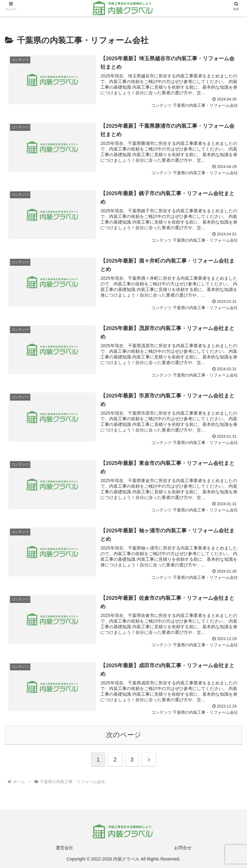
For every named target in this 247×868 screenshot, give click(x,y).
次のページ (124, 735)
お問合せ (183, 848)
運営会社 (64, 848)
